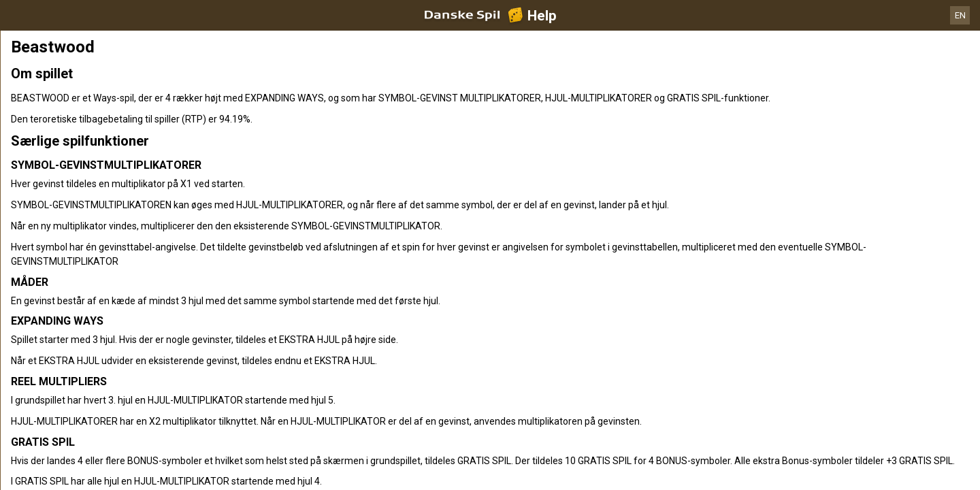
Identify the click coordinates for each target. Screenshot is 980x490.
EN (960, 15)
